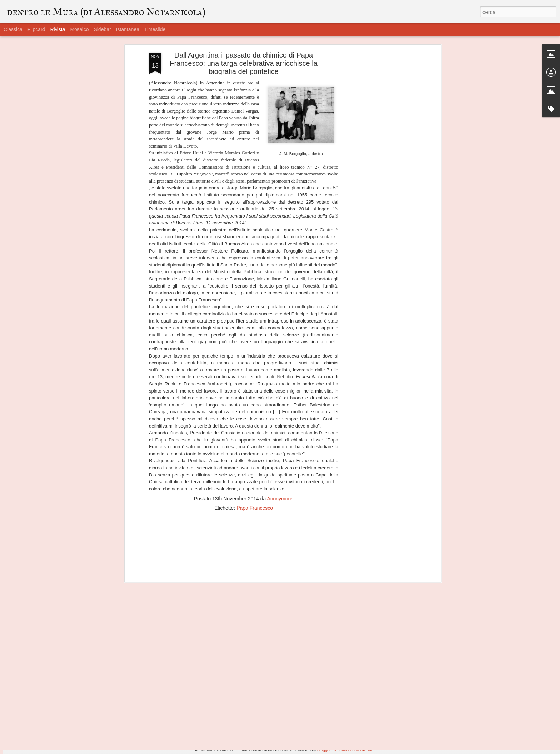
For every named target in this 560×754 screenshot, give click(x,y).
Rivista (57, 29)
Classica (13, 29)
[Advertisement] (377, 123)
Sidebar (102, 29)
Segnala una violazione (353, 750)
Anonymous (280, 456)
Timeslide (155, 29)
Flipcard (36, 29)
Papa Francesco (255, 465)
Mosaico (79, 29)
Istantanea (128, 29)
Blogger (324, 750)
